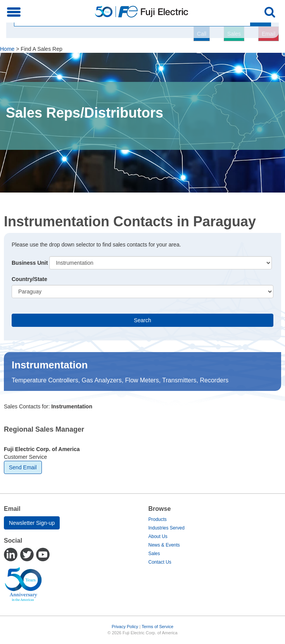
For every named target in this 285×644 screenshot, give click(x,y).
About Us (158, 536)
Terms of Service (157, 627)
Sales (154, 554)
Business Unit (30, 263)
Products (158, 519)
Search (142, 320)
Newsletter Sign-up (32, 523)
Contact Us (160, 562)
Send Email (23, 467)
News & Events (164, 545)
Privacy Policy (125, 627)
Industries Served (167, 528)
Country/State (29, 279)
